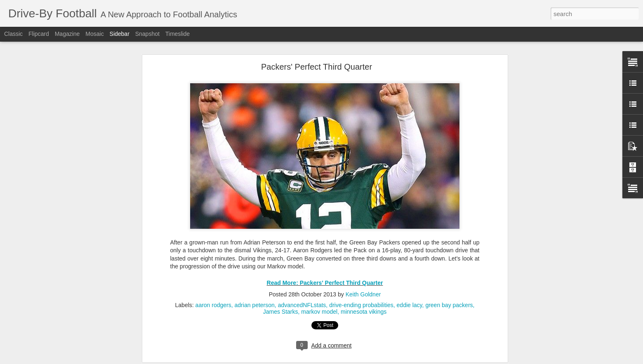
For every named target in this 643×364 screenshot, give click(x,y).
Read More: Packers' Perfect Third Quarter (325, 270)
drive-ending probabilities (361, 292)
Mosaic (94, 34)
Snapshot (147, 34)
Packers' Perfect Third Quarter (317, 54)
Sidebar (120, 34)
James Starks (281, 299)
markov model (319, 299)
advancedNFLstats (302, 292)
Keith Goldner (363, 282)
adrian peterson (255, 292)
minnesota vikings (364, 299)
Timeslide (178, 34)
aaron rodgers (213, 292)
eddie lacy (410, 292)
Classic (13, 34)
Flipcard (39, 34)
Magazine (67, 34)
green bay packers (449, 292)
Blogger (362, 359)
